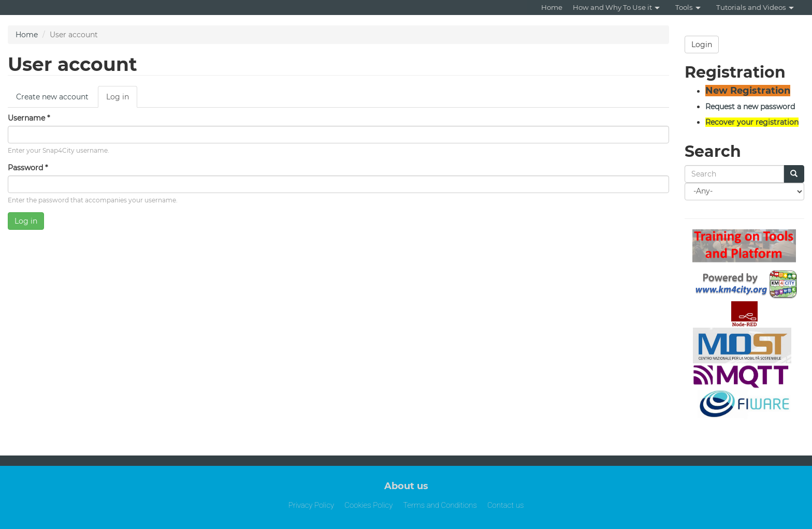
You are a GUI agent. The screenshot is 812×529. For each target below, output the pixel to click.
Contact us (505, 505)
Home (552, 7)
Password (28, 168)
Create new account (52, 97)
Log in (122, 100)
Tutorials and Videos (755, 7)
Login (702, 45)
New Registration (748, 91)
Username (29, 118)
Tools (688, 7)
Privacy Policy (311, 505)
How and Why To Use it (616, 7)
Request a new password (750, 107)
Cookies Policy (368, 505)
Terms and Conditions (440, 505)
